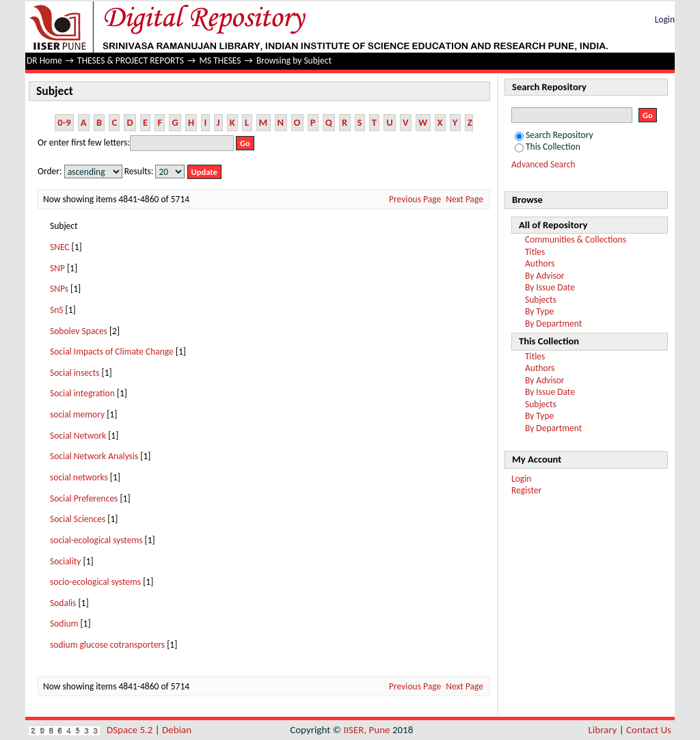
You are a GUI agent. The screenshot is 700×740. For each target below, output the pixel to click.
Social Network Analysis (94, 456)
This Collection (548, 147)
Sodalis (63, 603)
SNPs (59, 289)
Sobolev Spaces (79, 331)
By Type (539, 311)
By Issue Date (550, 287)
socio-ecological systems (95, 582)
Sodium (64, 623)
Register (526, 490)
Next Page (465, 199)
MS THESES (220, 60)
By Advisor (545, 276)
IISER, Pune (366, 730)
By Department (553, 324)
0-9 (64, 122)
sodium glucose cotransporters (107, 645)
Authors (540, 263)
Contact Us (649, 730)
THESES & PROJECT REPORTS (131, 60)
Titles (535, 252)
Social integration (82, 393)
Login (665, 19)
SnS (57, 310)
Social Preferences (84, 498)
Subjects (541, 300)
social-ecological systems (96, 540)
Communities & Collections (576, 239)
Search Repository (554, 135)
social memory (77, 414)
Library (603, 730)
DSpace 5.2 (131, 730)
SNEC (60, 247)
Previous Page (415, 199)
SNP (57, 268)
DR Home (44, 60)
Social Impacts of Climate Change (112, 352)
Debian (177, 730)
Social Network (78, 436)
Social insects (75, 373)
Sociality (65, 561)
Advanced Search (543, 164)
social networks (79, 477)
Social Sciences (78, 519)
